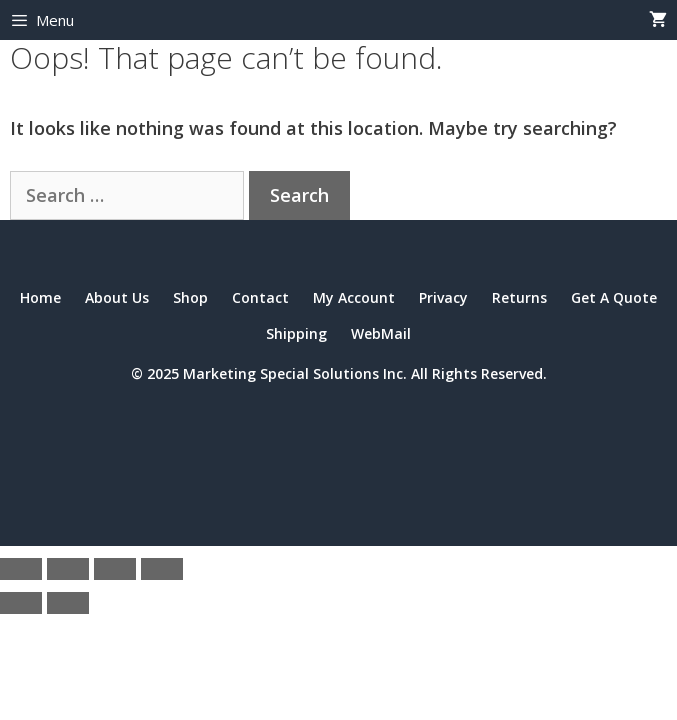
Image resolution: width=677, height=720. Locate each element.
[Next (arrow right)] (68, 603)
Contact (260, 297)
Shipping (296, 333)
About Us (117, 297)
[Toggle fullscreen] (68, 569)
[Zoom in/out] (21, 569)
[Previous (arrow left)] (21, 603)
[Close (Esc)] (162, 569)
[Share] (115, 569)
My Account (354, 297)
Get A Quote (614, 297)
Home (40, 297)
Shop (190, 297)
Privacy (443, 297)
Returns (519, 297)
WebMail (381, 333)
